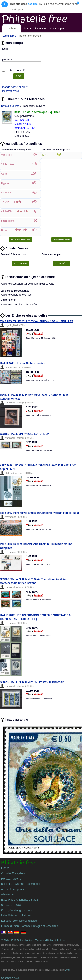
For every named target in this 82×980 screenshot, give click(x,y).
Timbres (12, 28)
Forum (28, 28)
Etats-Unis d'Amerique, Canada (19, 900)
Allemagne (7, 894)
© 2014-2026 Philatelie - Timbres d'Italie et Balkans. (34, 941)
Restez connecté (15, 70)
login (5, 49)
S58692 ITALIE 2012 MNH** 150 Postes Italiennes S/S (33, 682)
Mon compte (57, 28)
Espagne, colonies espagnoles (19, 921)
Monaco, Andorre (11, 879)
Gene (4, 174)
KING (45, 155)
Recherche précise (30, 36)
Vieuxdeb (7, 155)
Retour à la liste (10, 106)
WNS (67, 970)
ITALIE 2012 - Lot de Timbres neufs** (23, 364)
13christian (7, 164)
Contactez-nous (10, 978)
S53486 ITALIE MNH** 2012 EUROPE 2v (24, 434)
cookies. (33, 4)
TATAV (5, 202)
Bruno (5, 230)
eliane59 (6, 193)
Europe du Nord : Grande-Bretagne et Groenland (30, 926)
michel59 (6, 211)
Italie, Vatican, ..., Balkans (16, 916)
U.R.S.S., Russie (11, 905)
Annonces (41, 28)
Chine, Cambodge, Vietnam (17, 910)
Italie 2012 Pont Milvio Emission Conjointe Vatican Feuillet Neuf (39, 513)
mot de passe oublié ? (15, 87)
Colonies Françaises (13, 873)
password (8, 59)
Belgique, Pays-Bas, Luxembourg (21, 884)
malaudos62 (8, 221)
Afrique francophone (13, 889)
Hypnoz (6, 183)
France (5, 868)
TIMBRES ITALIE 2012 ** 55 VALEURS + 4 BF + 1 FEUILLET (37, 321)
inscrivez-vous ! (11, 91)
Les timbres (9, 36)
